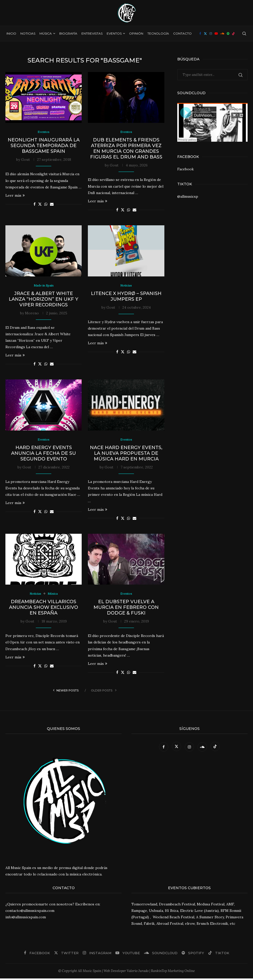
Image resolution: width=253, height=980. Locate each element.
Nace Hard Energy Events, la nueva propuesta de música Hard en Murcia (126, 455)
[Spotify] (228, 34)
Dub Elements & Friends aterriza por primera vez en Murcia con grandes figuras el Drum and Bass (126, 149)
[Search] (244, 34)
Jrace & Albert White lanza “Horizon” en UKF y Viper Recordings (44, 300)
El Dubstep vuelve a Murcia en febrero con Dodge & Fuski (126, 609)
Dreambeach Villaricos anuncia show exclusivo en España (44, 609)
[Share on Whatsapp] (46, 205)
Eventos (114, 33)
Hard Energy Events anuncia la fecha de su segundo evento (44, 455)
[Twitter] (205, 34)
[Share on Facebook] (35, 205)
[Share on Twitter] (40, 205)
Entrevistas (92, 33)
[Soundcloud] (222, 34)
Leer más (15, 196)
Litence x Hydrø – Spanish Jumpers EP (126, 297)
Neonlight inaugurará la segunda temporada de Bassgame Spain (44, 146)
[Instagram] (211, 34)
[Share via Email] (52, 205)
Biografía (68, 33)
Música (46, 33)
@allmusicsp (188, 196)
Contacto (182, 33)
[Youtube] (216, 34)
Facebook (185, 169)
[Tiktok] (233, 34)
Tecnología (158, 33)
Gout (26, 160)
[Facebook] (200, 34)
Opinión (136, 33)
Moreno (32, 314)
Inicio (11, 33)
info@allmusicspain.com (26, 919)
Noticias (28, 33)
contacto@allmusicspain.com (30, 912)
